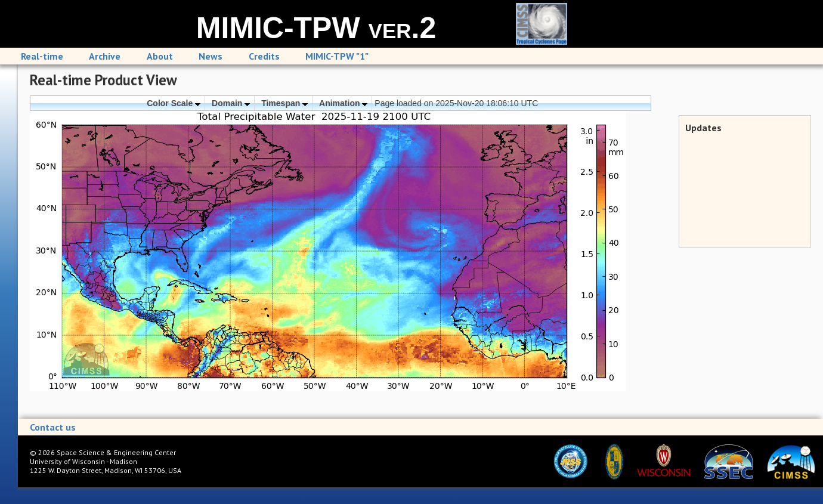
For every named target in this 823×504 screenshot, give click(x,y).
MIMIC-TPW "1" (337, 56)
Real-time (42, 56)
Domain (231, 103)
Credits (264, 56)
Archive (105, 56)
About (160, 56)
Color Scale (174, 103)
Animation (343, 103)
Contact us (53, 427)
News (211, 56)
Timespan (284, 103)
